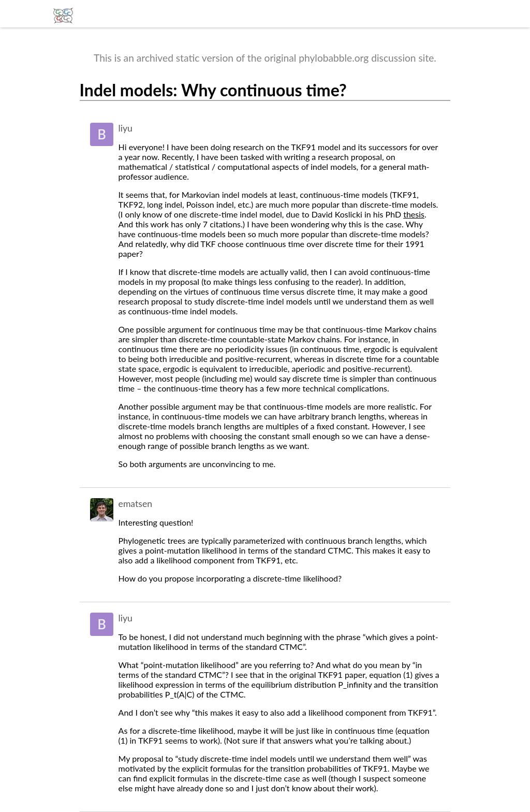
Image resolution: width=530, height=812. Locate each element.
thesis (414, 214)
